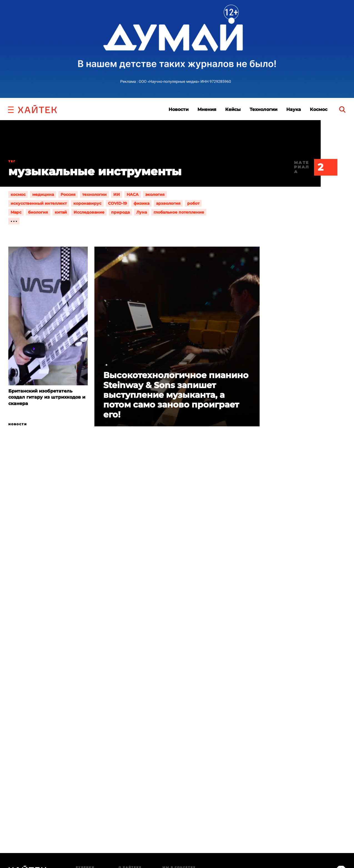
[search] (342, 109)
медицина (43, 194)
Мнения (207, 109)
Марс (16, 212)
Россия (68, 194)
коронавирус (87, 203)
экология (155, 194)
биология (38, 212)
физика (141, 203)
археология (168, 203)
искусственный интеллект (39, 203)
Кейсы (233, 109)
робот (193, 203)
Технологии (263, 109)
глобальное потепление (179, 212)
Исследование (89, 212)
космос (18, 194)
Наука (294, 109)
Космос (319, 109)
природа (120, 212)
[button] (11, 109)
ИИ (117, 194)
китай (61, 212)
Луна (142, 212)
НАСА (133, 194)
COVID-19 (117, 203)
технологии (94, 194)
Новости (179, 109)
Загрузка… (177, 710)
